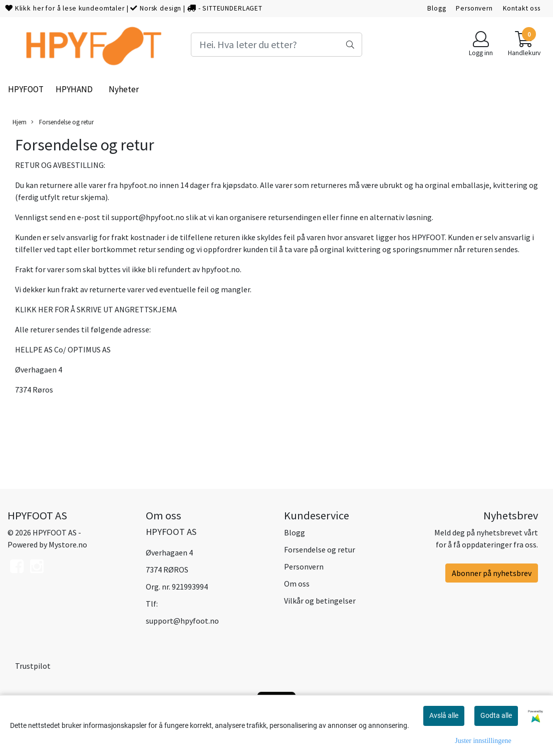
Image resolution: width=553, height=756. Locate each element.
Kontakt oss (522, 8)
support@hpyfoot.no (148, 217)
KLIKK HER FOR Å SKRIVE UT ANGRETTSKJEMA (96, 309)
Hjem (20, 122)
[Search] (276, 45)
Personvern (474, 8)
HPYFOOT (26, 89)
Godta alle (496, 715)
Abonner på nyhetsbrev (492, 573)
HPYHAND (74, 89)
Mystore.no (68, 544)
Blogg (437, 8)
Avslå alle (444, 715)
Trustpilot (33, 666)
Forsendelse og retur (62, 122)
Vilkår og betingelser (320, 601)
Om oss (297, 584)
